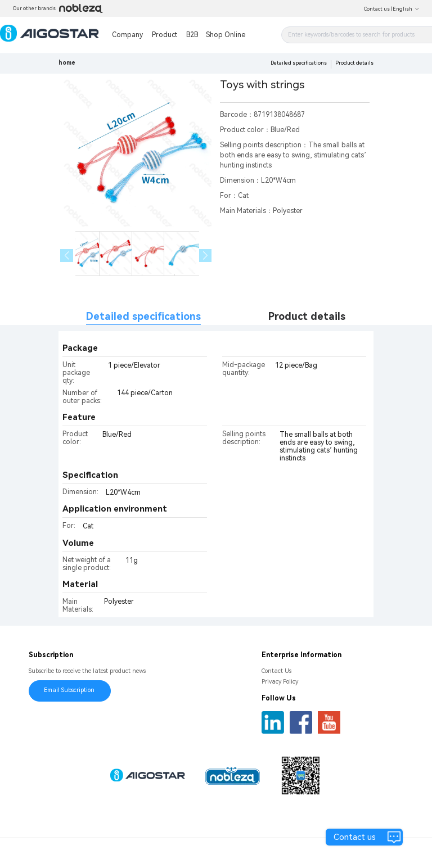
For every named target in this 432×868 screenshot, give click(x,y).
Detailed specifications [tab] (143, 316)
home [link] (67, 63)
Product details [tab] (307, 316)
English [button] (406, 9)
